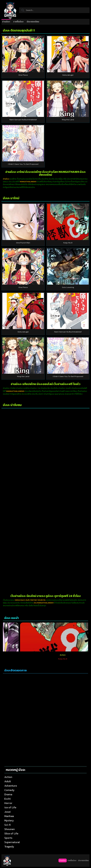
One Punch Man (23, 243)
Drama (8, 794)
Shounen (10, 829)
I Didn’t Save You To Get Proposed (23, 164)
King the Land (68, 120)
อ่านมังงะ (6, 22)
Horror (8, 803)
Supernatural (12, 842)
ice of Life (10, 807)
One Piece (23, 75)
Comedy (9, 790)
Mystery (9, 820)
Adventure (11, 786)
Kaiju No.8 (68, 243)
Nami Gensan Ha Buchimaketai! (23, 120)
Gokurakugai (68, 75)
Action (20, 655)
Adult (8, 781)
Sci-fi (7, 825)
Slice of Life (11, 833)
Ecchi (7, 799)
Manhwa (9, 816)
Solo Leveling (68, 287)
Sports (8, 838)
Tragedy (9, 846)
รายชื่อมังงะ (18, 22)
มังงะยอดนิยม (33, 22)
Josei (7, 812)
